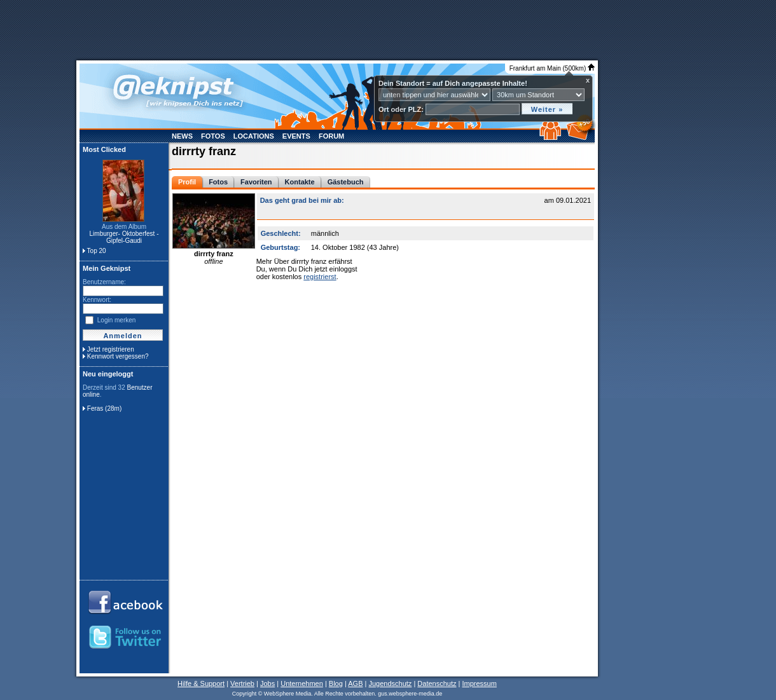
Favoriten (256, 182)
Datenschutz (437, 683)
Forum (331, 136)
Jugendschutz (390, 683)
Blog (336, 683)
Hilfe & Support (201, 683)
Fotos (213, 136)
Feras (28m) (104, 408)
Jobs (267, 683)
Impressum (479, 683)
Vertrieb (242, 683)
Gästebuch (346, 182)
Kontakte (300, 182)
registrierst (320, 277)
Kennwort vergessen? (118, 356)
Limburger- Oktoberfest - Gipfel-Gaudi (124, 237)
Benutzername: (104, 282)
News (182, 136)
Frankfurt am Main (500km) (552, 68)
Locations (254, 136)
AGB (355, 683)
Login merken (117, 320)
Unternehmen (302, 683)
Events (296, 136)
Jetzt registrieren (111, 349)
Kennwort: (97, 300)
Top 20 (97, 251)
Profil (187, 182)
